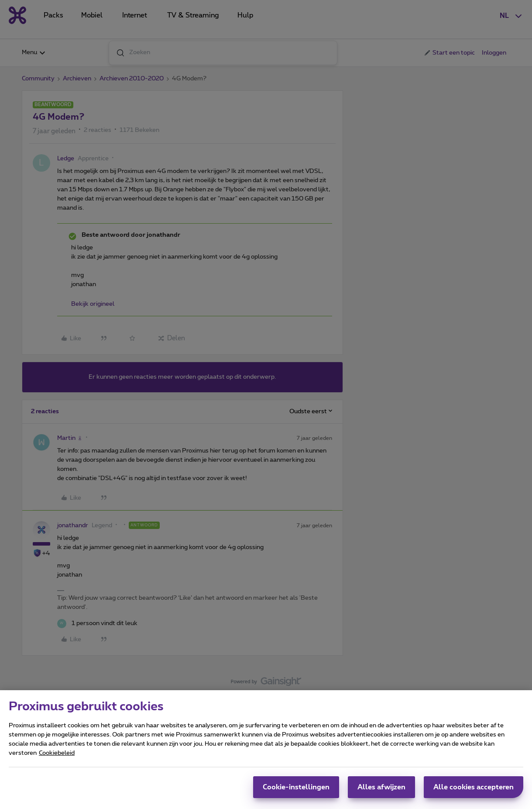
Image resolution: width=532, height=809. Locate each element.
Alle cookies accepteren (474, 791)
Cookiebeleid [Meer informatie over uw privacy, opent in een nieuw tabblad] (57, 757)
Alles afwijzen (381, 791)
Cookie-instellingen (296, 791)
